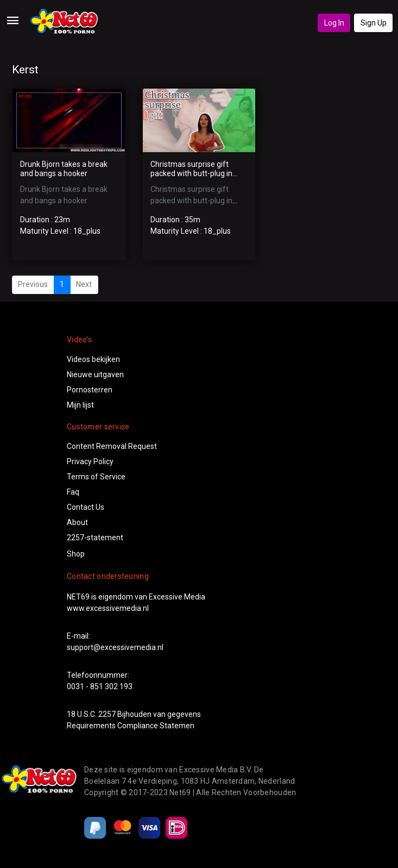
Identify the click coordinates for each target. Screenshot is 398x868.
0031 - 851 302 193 (100, 686)
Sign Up (374, 23)
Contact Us (86, 507)
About (77, 522)
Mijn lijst (80, 405)
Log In (334, 23)
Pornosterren (90, 390)
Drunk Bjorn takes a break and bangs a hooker (64, 169)
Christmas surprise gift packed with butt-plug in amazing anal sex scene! (192, 173)
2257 (107, 714)
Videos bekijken (93, 359)
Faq (73, 492)
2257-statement (95, 538)
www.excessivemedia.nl (108, 608)
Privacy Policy (90, 461)
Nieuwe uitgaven (95, 374)
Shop (76, 554)
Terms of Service (96, 477)
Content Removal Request (112, 446)
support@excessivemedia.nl (115, 647)
